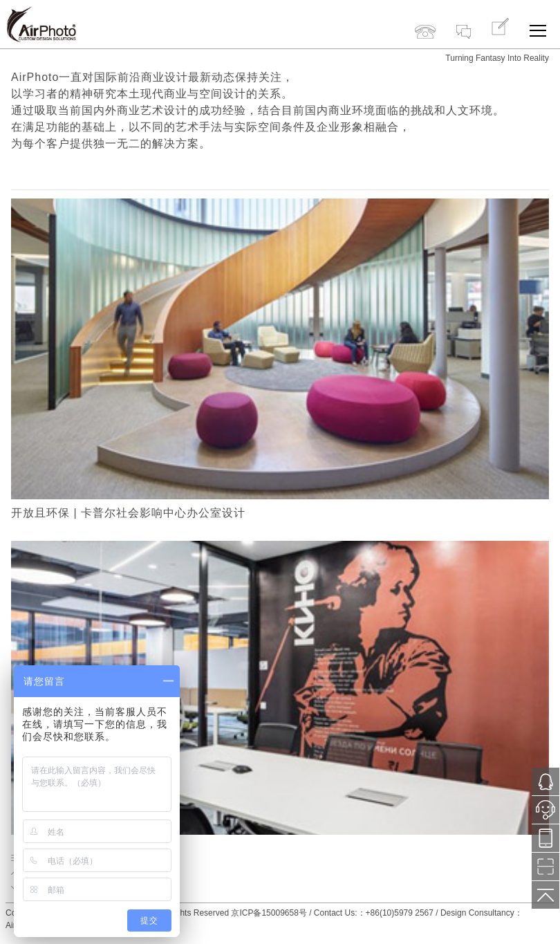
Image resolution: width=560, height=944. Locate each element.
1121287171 (545, 782)
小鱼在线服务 (545, 814)
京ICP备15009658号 (269, 913)
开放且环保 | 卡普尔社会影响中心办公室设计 (128, 513)
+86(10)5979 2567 (425, 19)
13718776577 (545, 839)
